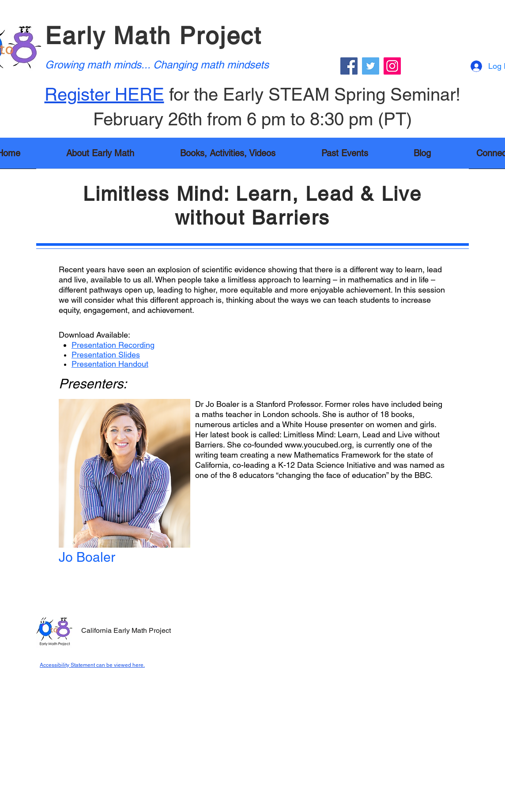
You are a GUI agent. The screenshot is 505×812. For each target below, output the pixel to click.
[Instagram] (392, 66)
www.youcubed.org (318, 445)
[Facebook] (349, 66)
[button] (228, 156)
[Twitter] (371, 66)
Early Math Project (153, 36)
